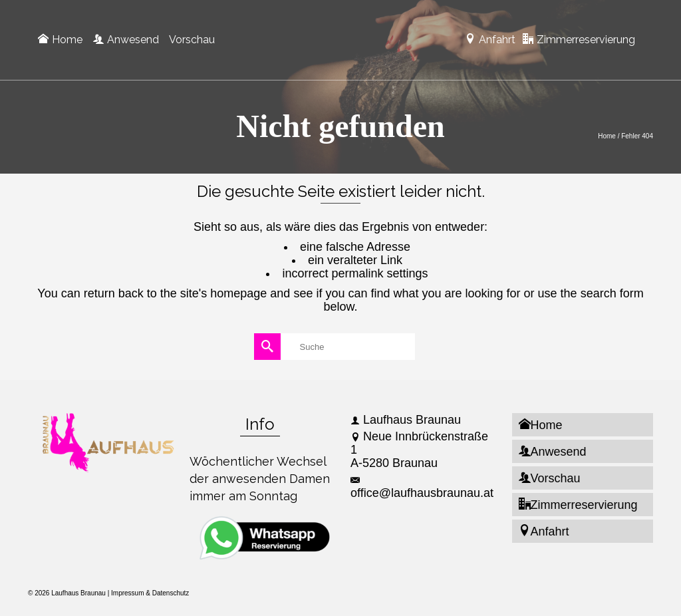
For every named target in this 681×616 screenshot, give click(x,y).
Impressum (127, 593)
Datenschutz (171, 593)
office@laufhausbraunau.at (422, 488)
